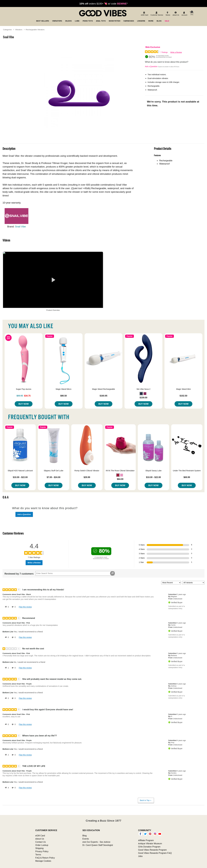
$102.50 (184, 396)
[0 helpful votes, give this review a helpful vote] (6, 607)
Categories (7, 30)
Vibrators (19, 30)
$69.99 (187, 477)
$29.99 (87, 477)
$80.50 (64, 396)
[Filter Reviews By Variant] (193, 583)
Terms (38, 855)
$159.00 (144, 398)
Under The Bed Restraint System (187, 471)
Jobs (140, 856)
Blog (84, 836)
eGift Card (40, 836)
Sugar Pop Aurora (24, 389)
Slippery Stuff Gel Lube (54, 471)
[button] (141, 394)
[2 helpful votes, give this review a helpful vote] (6, 755)
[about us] (175, 14)
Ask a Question (151, 66)
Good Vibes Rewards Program (152, 850)
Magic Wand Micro (64, 389)
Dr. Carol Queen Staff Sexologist (98, 845)
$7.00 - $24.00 (54, 477)
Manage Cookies (43, 861)
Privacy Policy (42, 851)
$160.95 (103, 396)
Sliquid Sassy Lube (153, 471)
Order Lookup (42, 845)
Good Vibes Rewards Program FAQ (155, 853)
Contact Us (40, 842)
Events (86, 839)
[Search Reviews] (75, 573)
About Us (40, 839)
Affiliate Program (146, 840)
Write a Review (176, 52)
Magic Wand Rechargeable (103, 389)
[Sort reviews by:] (171, 583)
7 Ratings (164, 52)
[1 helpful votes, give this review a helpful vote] (6, 668)
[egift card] (144, 14)
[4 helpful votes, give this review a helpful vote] (6, 788)
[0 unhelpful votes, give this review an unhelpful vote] (13, 607)
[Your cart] (191, 13)
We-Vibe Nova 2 (144, 389)
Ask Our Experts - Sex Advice (96, 842)
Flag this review (25, 607)
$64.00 (120, 479)
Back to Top (146, 800)
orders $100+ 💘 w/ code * (103, 4)
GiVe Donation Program (149, 847)
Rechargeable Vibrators (35, 30)
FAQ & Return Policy (45, 858)
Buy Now (24, 404)
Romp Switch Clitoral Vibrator (87, 471)
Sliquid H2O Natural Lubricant (20, 471)
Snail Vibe (20, 227)
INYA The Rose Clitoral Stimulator (120, 471)
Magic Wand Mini (184, 389)
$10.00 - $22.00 (20, 477)
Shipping (39, 848)
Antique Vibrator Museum (150, 843)
